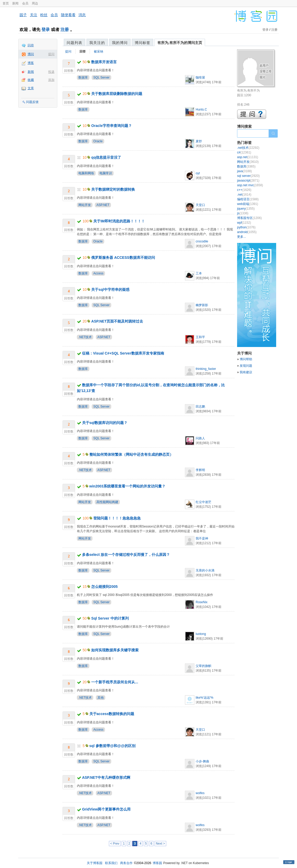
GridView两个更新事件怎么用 (106, 809)
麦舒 (199, 141)
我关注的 (97, 43)
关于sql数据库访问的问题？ (105, 423)
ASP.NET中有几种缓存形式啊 (106, 777)
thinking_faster (206, 369)
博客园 (157, 863)
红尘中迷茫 (203, 502)
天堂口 (200, 205)
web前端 (248, 204)
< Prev (115, 844)
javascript (248, 181)
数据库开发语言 (104, 62)
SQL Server (101, 78)
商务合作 (126, 863)
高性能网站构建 (107, 502)
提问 (51, 54)
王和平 (200, 337)
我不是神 (202, 538)
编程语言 (248, 199)
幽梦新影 (202, 305)
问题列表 (75, 43)
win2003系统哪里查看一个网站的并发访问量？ (127, 486)
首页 (6, 3)
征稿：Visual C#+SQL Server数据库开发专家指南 (123, 353)
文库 (31, 88)
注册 (65, 30)
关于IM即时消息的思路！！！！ (119, 221)
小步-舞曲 (202, 761)
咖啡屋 (200, 78)
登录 (46, 30)
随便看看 (68, 15)
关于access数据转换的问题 (112, 714)
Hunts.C (201, 110)
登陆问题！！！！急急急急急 (117, 518)
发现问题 (246, 366)
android (247, 232)
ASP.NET (103, 205)
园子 (23, 15)
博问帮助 (246, 359)
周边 (35, 3)
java (245, 171)
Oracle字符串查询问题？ (112, 126)
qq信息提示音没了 (106, 157)
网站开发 (85, 205)
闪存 (31, 45)
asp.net (248, 157)
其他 (101, 698)
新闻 (15, 3)
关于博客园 (95, 863)
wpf (244, 223)
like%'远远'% (205, 698)
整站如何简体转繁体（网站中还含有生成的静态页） (131, 454)
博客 (31, 63)
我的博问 (120, 43)
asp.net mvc (250, 185)
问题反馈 (32, 102)
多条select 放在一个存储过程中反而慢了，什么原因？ (126, 555)
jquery (246, 209)
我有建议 (246, 372)
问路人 (200, 438)
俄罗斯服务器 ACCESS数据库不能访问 (123, 258)
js (243, 213)
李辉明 (200, 470)
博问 (31, 54)
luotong (201, 634)
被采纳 (98, 52)
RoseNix (202, 602)
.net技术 (248, 148)
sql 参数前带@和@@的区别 (112, 746)
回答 (83, 52)
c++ (244, 190)
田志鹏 (200, 407)
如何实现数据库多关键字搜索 (115, 650)
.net (244, 195)
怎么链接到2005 (104, 587)
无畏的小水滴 (205, 570)
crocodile (202, 241)
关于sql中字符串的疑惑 (110, 290)
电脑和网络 (86, 173)
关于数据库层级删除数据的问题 (117, 94)
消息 (82, 15)
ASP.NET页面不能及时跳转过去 (117, 321)
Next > (160, 844)
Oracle (98, 141)
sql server (248, 176)
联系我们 (111, 863)
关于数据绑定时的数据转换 (113, 189)
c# (244, 152)
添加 (51, 80)
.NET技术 (85, 337)
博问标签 (143, 43)
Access (98, 273)
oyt (198, 173)
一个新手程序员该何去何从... (115, 682)
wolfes (200, 793)
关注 (34, 15)
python (246, 227)
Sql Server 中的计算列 (110, 618)
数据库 (83, 78)
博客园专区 (249, 218)
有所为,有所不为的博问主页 (180, 43)
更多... (242, 237)
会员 (25, 3)
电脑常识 (106, 173)
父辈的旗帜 (203, 666)
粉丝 (44, 15)
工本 (199, 273)
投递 (51, 72)
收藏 (31, 80)
